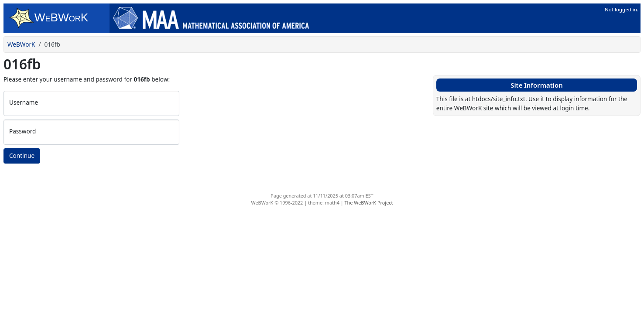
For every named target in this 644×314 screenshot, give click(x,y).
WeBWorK (21, 44)
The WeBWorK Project (369, 203)
